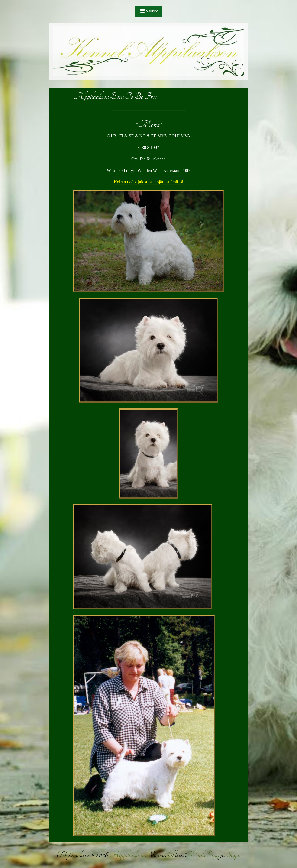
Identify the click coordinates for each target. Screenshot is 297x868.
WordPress (203, 855)
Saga (233, 855)
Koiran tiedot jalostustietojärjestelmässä (148, 182)
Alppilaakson (127, 855)
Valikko (152, 11)
